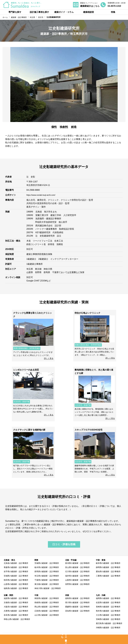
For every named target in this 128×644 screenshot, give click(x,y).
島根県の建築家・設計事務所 (47, 602)
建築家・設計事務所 (19, 17)
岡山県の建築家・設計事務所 (47, 607)
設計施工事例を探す (39, 12)
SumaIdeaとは (19, 636)
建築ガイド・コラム (64, 12)
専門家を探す (15, 12)
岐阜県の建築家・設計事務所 (108, 563)
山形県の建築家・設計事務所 (16, 584)
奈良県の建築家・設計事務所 (16, 615)
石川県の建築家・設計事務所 (77, 571)
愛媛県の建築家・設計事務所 (77, 607)
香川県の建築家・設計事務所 (77, 602)
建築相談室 (89, 12)
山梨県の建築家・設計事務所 (77, 580)
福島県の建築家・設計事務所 (16, 588)
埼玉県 (32, 17)
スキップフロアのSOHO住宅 (88, 430)
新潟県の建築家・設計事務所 (77, 563)
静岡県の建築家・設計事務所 (108, 567)
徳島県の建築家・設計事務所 (77, 598)
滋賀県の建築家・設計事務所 (16, 598)
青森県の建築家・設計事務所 (16, 567)
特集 (113, 12)
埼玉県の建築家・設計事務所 (47, 576)
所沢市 (41, 17)
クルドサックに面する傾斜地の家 (29, 430)
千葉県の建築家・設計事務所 (47, 580)
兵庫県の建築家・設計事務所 (16, 611)
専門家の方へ (53, 636)
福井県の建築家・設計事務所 (77, 576)
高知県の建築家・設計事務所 (77, 611)
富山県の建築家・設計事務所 (77, 567)
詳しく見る (49, 358)
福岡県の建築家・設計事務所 (108, 598)
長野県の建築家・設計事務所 (77, 584)
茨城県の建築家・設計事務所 (47, 563)
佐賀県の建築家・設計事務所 (108, 602)
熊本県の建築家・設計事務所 (108, 611)
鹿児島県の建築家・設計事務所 (109, 623)
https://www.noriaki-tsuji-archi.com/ (43, 195)
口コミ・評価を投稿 (64, 544)
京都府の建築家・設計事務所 (16, 602)
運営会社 (111, 636)
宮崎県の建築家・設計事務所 (108, 619)
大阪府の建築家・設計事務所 (16, 607)
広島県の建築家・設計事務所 (47, 611)
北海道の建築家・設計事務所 (16, 563)
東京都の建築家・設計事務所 (47, 584)
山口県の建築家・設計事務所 (47, 615)
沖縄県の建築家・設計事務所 (108, 628)
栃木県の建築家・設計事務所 (47, 567)
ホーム (5, 17)
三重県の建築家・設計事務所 (108, 576)
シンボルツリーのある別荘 (26, 370)
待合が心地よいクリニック (87, 313)
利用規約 (83, 636)
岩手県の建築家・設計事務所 (16, 571)
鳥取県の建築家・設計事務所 (47, 598)
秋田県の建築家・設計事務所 (16, 580)
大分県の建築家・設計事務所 (108, 615)
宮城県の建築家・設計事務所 (16, 576)
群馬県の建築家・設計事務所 (47, 571)
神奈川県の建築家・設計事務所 (48, 588)
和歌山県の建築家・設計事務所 (17, 619)
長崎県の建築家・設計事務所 (108, 607)
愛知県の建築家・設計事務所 (108, 571)
